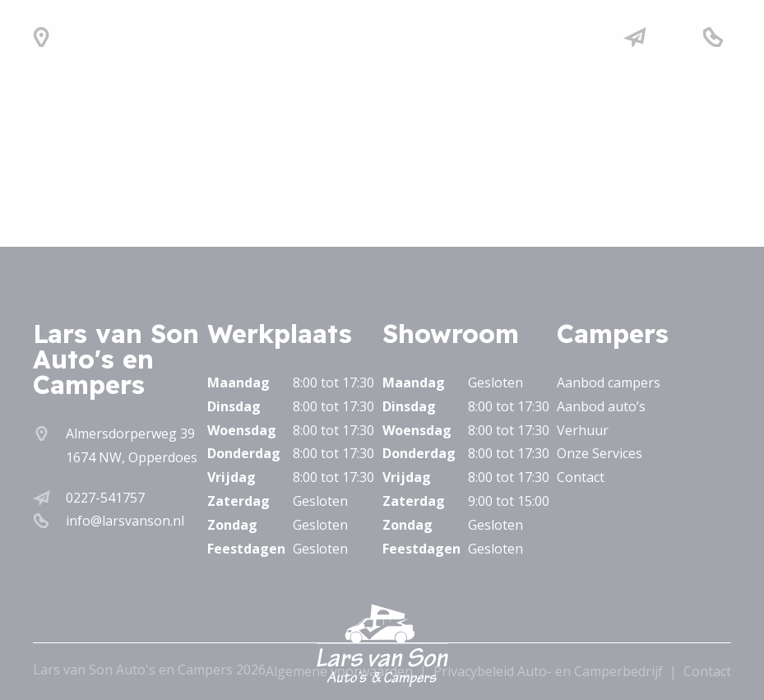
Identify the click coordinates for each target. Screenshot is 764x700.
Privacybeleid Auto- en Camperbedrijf (548, 671)
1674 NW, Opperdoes (132, 457)
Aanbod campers (609, 382)
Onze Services (600, 453)
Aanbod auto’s (601, 406)
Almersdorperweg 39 (130, 433)
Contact (581, 477)
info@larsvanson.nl (125, 521)
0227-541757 (105, 498)
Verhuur (583, 430)
